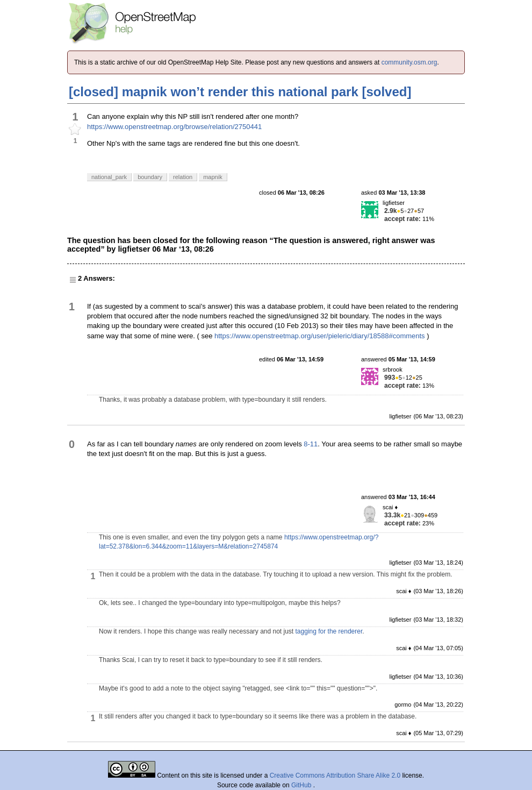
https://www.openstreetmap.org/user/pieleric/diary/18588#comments (320, 336)
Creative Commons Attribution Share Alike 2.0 (335, 775)
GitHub (302, 785)
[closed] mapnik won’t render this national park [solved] (240, 92)
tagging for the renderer (329, 631)
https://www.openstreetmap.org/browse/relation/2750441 (174, 127)
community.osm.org (409, 62)
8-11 (311, 444)
